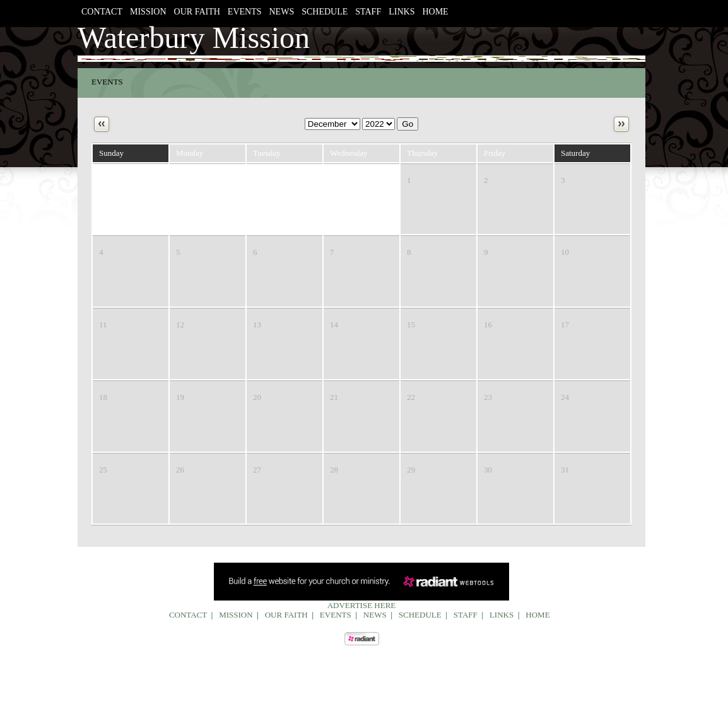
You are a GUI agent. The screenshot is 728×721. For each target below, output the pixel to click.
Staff (368, 12)
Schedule (325, 12)
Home (435, 12)
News (282, 12)
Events (245, 12)
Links (402, 12)
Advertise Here (362, 605)
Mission (148, 12)
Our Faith (197, 12)
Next (621, 124)
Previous (102, 124)
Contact (102, 12)
